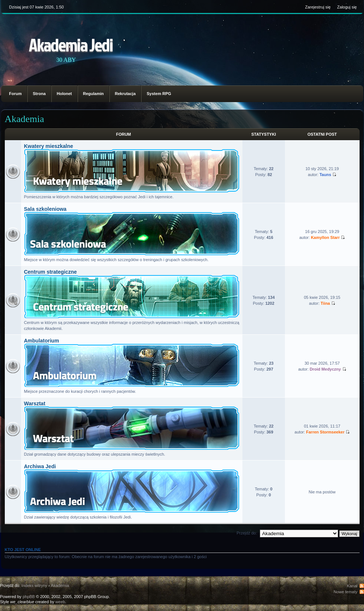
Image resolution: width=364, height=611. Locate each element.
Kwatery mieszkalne (49, 146)
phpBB (29, 597)
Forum (16, 94)
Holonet (64, 94)
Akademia (25, 119)
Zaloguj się (347, 7)
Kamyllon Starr (325, 237)
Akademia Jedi (71, 45)
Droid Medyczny (325, 369)
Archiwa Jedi (40, 466)
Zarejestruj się (318, 7)
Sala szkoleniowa (45, 209)
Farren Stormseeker (325, 432)
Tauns (325, 175)
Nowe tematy (346, 592)
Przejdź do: (247, 533)
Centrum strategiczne (50, 272)
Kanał (352, 586)
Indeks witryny (34, 585)
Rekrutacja (125, 94)
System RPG (159, 94)
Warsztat (35, 404)
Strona (39, 94)
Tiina (325, 303)
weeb (60, 602)
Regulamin (93, 94)
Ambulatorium (42, 341)
